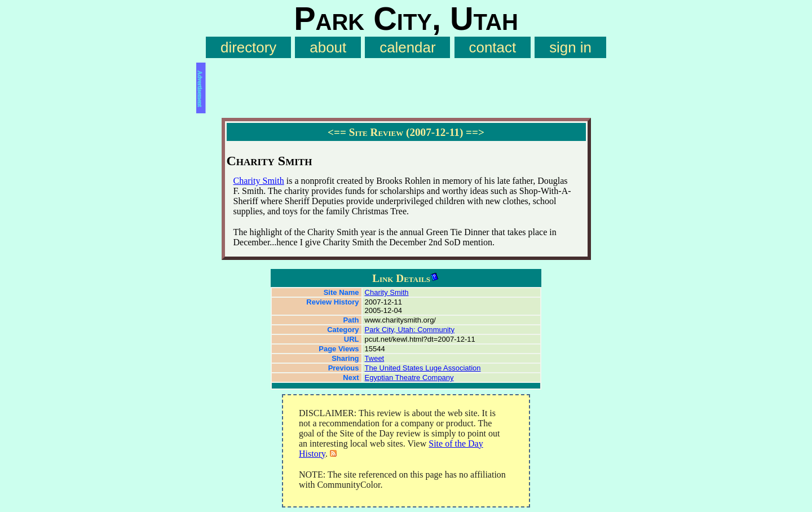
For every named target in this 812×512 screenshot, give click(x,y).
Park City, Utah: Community (410, 330)
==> (475, 132)
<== (337, 132)
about (328, 47)
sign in (570, 47)
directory (248, 47)
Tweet (375, 358)
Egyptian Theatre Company (409, 378)
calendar (407, 47)
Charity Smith (259, 181)
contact (493, 47)
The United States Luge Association (423, 368)
